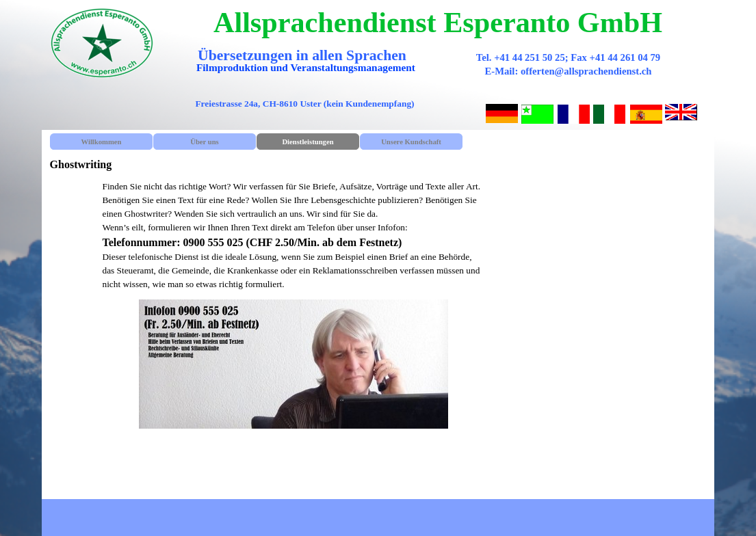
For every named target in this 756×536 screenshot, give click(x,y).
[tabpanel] (293, 236)
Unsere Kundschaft (411, 142)
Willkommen (101, 142)
